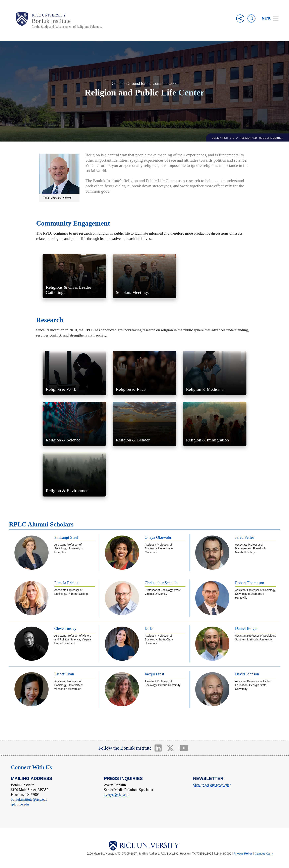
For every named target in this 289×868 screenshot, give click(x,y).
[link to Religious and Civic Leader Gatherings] (74, 276)
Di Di (149, 628)
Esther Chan (64, 674)
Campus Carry (264, 854)
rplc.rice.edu (20, 804)
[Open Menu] (267, 18)
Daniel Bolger (246, 628)
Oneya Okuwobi (158, 537)
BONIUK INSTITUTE (223, 138)
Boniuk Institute (51, 21)
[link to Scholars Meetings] (144, 276)
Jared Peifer (245, 537)
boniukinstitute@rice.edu (29, 799)
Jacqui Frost (154, 674)
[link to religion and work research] (74, 373)
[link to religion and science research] (74, 424)
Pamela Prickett (67, 583)
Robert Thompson (250, 583)
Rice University (49, 15)
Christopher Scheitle (161, 583)
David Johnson (247, 674)
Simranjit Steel (66, 537)
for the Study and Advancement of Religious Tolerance (67, 27)
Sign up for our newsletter (212, 785)
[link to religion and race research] (144, 373)
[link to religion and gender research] (144, 424)
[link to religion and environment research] (74, 474)
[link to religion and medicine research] (215, 373)
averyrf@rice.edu (117, 795)
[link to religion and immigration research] (215, 424)
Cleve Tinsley (65, 628)
